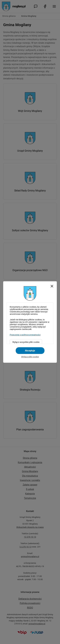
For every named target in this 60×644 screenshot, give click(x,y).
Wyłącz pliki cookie (30, 357)
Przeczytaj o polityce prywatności (25, 335)
